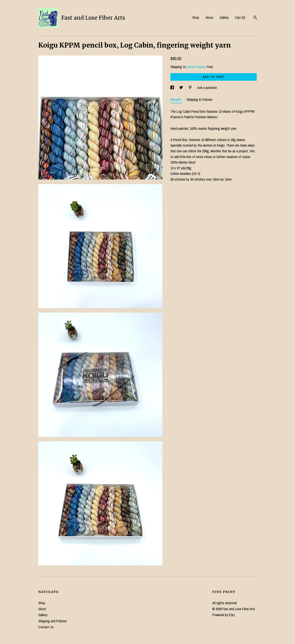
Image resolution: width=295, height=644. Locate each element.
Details (176, 99)
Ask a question (207, 88)
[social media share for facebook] (173, 88)
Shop (196, 17)
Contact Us (46, 627)
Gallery (224, 17)
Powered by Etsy (224, 615)
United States (196, 67)
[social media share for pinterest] (191, 88)
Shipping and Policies (53, 621)
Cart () (240, 17)
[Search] (255, 18)
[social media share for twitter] (182, 88)
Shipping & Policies (200, 99)
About (209, 17)
